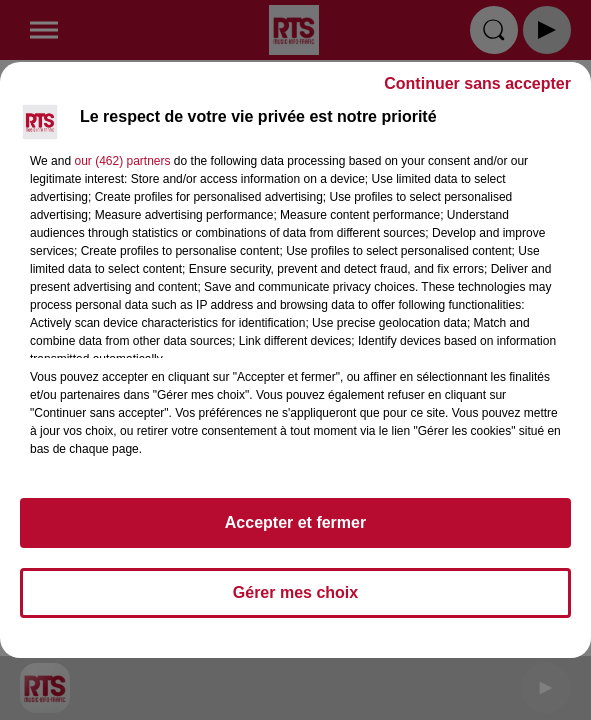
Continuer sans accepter (477, 83)
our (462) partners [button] (122, 161)
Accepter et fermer (295, 522)
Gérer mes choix (295, 592)
